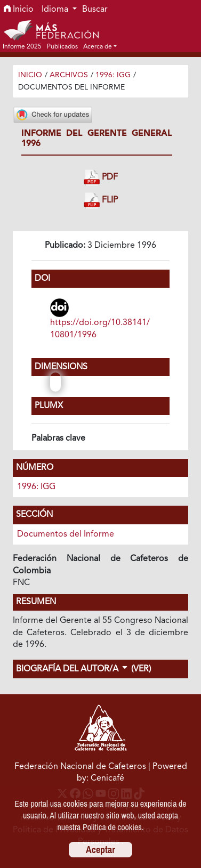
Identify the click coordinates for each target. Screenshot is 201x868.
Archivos (69, 75)
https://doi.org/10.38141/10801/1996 (100, 329)
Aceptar (100, 850)
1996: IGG (113, 75)
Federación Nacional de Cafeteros (80, 767)
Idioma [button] (56, 10)
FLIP (101, 201)
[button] (100, 46)
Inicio (19, 10)
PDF (101, 178)
